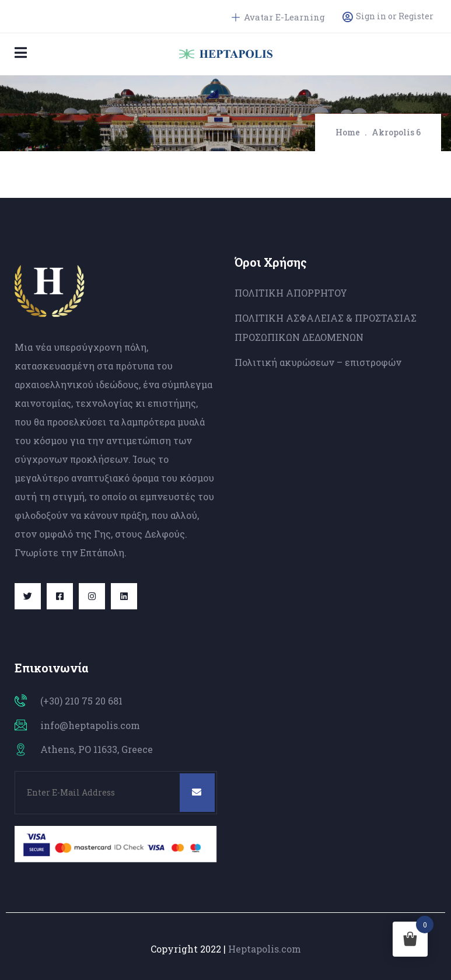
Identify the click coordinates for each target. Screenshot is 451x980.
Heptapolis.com (265, 949)
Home (348, 132)
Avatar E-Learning (278, 17)
